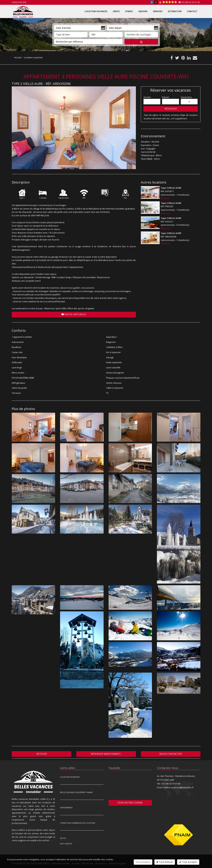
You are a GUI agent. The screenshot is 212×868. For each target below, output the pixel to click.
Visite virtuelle (74, 314)
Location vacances (33, 57)
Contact (192, 11)
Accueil (18, 57)
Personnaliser (143, 862)
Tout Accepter (188, 862)
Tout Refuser (165, 862)
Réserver (171, 109)
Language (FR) (19, 2)
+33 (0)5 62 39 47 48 (190, 2)
